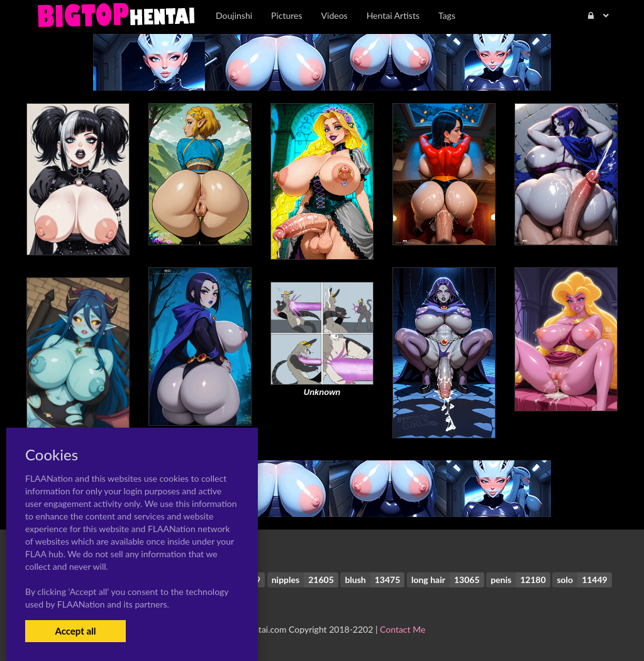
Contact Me (402, 629)
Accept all (75, 631)
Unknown (322, 392)
